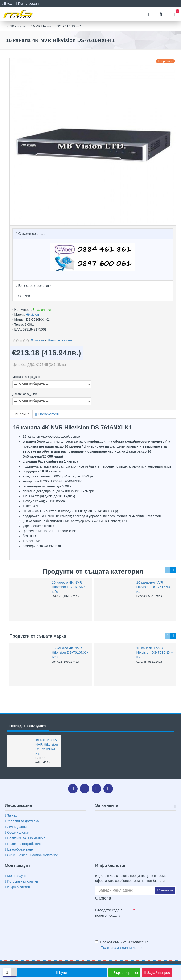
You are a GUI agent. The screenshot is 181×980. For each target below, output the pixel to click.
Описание (21, 414)
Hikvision (32, 315)
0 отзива (37, 340)
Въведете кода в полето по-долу (109, 913)
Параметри (49, 414)
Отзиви (24, 296)
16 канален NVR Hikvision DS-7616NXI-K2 (154, 587)
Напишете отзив (60, 340)
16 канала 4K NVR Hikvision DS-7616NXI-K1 (47, 747)
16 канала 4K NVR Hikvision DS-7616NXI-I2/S (70, 587)
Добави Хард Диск (25, 394)
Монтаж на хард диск (26, 377)
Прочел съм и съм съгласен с (122, 945)
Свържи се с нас (32, 234)
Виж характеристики (35, 286)
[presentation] (128, 928)
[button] (167, 570)
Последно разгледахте (28, 726)
